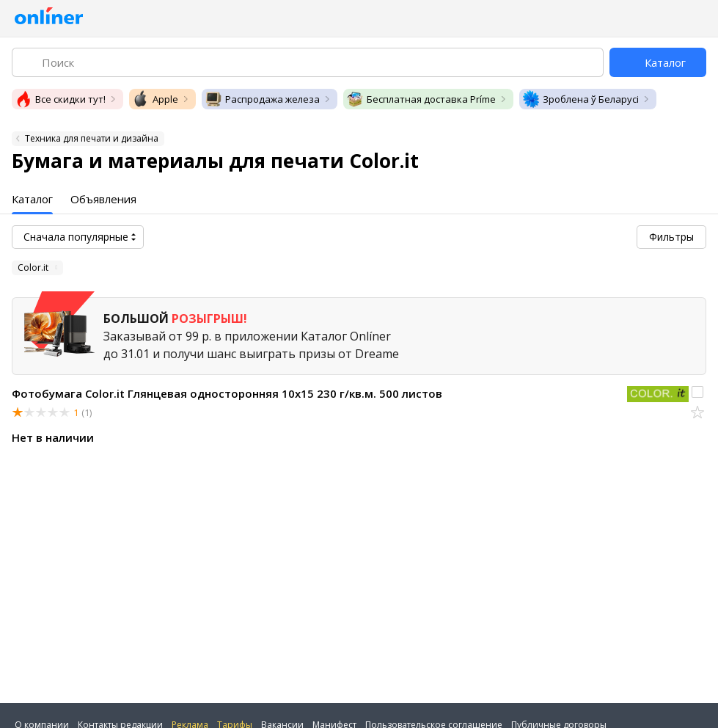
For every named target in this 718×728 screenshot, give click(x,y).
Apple (155, 99)
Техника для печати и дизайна (92, 138)
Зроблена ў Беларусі (580, 99)
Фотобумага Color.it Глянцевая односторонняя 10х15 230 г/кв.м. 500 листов (227, 393)
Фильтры (671, 237)
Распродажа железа (262, 99)
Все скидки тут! (60, 99)
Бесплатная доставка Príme (421, 99)
